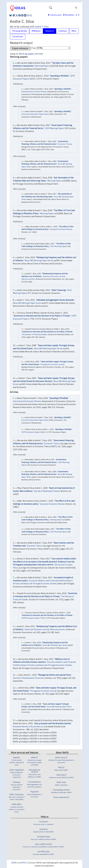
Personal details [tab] (20, 31)
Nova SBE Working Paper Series (39, 261)
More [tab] (74, 31)
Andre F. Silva (42, 27)
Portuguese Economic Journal (52, 364)
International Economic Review (34, 92)
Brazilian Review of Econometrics (28, 727)
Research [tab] (50, 31)
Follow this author (56, 15)
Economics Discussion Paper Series (35, 114)
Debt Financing (59, 290)
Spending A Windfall (63, 89)
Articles (39, 54)
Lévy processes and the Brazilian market (53, 723)
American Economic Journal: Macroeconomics (45, 629)
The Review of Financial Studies (34, 334)
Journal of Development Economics (29, 678)
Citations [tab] (63, 31)
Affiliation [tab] (36, 31)
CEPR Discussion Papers (31, 432)
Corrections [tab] (18, 37)
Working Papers (42, 66)
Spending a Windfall (59, 76)
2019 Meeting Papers (55, 128)
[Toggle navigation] (51, 8)
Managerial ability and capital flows (55, 675)
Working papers (27, 54)
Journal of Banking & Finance (47, 491)
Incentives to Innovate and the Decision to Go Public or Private (42, 316)
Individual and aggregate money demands (55, 300)
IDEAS (14, 863)
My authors (69, 15)
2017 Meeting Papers (59, 246)
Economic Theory (65, 144)
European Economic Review (61, 229)
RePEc (25, 863)
